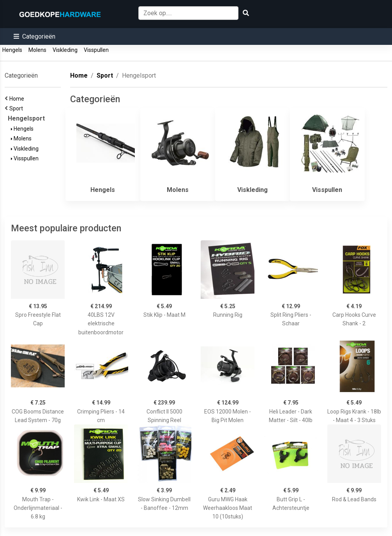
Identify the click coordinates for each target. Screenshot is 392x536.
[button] (34, 36)
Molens (37, 50)
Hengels (12, 50)
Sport (17, 108)
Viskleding (65, 50)
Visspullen (96, 50)
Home (18, 99)
